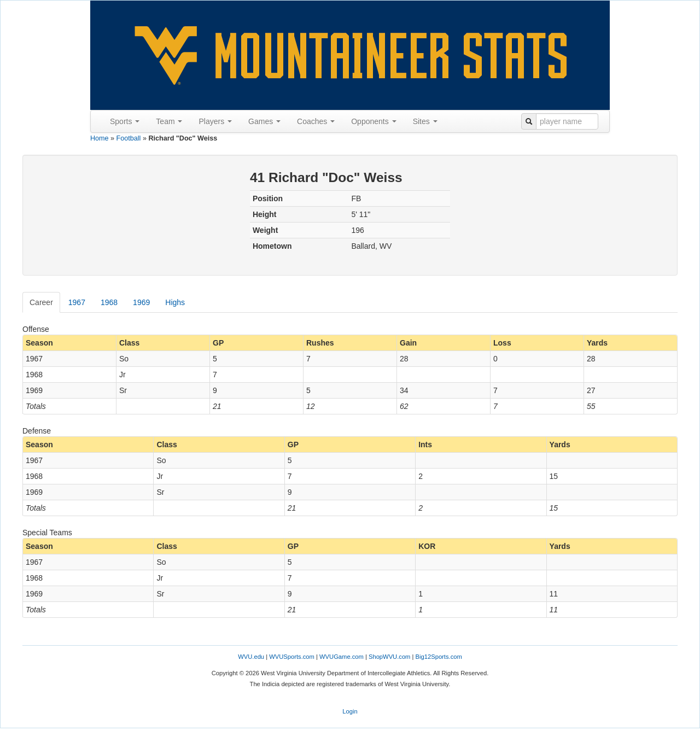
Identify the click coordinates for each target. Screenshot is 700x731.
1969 (141, 302)
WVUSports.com (292, 657)
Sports (125, 121)
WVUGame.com (342, 657)
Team (169, 121)
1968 (109, 302)
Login (350, 711)
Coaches (316, 121)
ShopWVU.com (389, 657)
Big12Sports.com (439, 657)
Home (100, 138)
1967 (77, 302)
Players (215, 121)
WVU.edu (251, 657)
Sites (425, 121)
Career (41, 302)
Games (264, 121)
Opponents (374, 121)
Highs (175, 302)
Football (129, 138)
